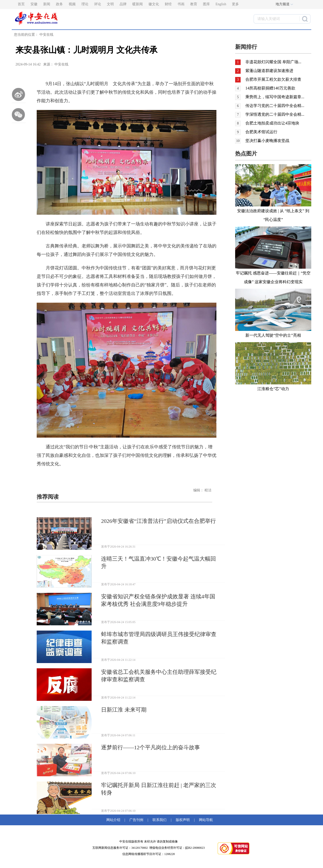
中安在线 (46, 35)
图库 (206, 4)
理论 (85, 4)
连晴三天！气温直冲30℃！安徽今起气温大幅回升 (159, 562)
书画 (181, 4)
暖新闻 (138, 4)
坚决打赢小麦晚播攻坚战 (267, 141)
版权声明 (183, 820)
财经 (168, 4)
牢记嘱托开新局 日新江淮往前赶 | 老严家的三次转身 (159, 789)
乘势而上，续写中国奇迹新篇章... (275, 97)
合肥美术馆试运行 (261, 132)
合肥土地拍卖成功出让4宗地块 (272, 123)
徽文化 (154, 4)
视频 (72, 4)
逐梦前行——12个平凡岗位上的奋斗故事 (151, 747)
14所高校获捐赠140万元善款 (270, 88)
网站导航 (205, 820)
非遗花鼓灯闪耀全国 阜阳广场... (273, 62)
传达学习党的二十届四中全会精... (275, 106)
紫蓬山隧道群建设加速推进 (269, 71)
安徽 (34, 4)
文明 (110, 4)
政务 (59, 4)
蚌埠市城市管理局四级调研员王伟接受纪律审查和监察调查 (159, 638)
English (221, 4)
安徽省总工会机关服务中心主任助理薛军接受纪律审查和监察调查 (159, 676)
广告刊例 (136, 820)
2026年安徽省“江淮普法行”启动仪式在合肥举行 (159, 521)
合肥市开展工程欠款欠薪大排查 (273, 79)
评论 (98, 4)
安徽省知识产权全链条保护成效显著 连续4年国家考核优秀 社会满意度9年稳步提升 (158, 600)
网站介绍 (114, 820)
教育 (194, 4)
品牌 (123, 4)
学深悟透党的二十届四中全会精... (275, 114)
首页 (21, 4)
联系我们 (160, 820)
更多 (235, 4)
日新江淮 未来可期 (124, 710)
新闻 (47, 4)
